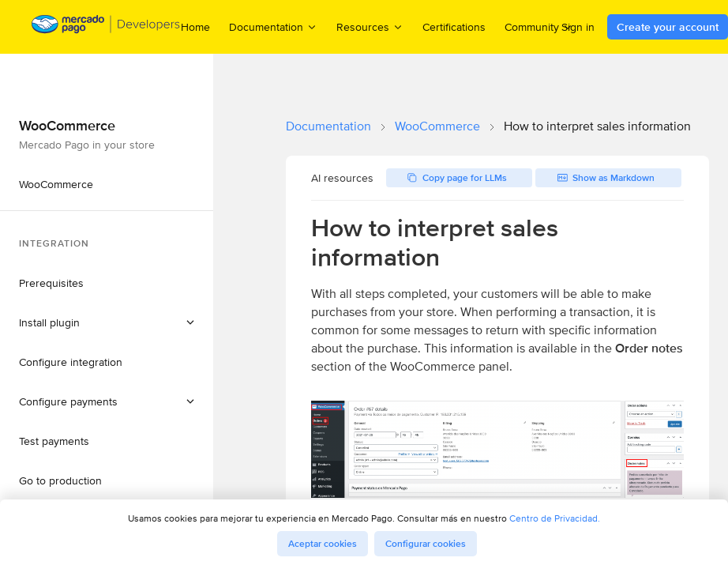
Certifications (454, 27)
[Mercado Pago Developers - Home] (106, 27)
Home (195, 27)
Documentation (328, 126)
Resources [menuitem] (370, 26)
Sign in (578, 27)
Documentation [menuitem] (273, 26)
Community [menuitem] (539, 26)
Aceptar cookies (323, 544)
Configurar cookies (426, 544)
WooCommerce (437, 126)
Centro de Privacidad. (555, 518)
